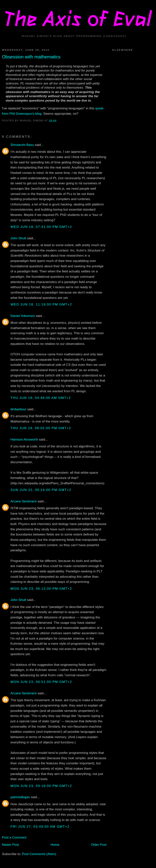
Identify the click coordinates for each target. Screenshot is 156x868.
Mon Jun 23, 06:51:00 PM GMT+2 (41, 682)
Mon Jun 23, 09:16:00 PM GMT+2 (41, 786)
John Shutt (18, 238)
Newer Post (10, 845)
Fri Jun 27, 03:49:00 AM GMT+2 (40, 827)
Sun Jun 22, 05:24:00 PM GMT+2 (41, 490)
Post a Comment (14, 837)
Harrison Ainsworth (24, 439)
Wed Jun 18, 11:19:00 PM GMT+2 (41, 304)
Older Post (99, 845)
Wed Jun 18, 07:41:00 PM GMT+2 (41, 227)
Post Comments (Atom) (39, 854)
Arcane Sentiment (23, 501)
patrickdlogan (20, 797)
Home (55, 845)
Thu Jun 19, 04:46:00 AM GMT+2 (41, 398)
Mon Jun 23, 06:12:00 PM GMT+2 (41, 589)
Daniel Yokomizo (23, 316)
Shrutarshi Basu (22, 145)
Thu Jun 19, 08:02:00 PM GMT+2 (41, 428)
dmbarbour (18, 409)
